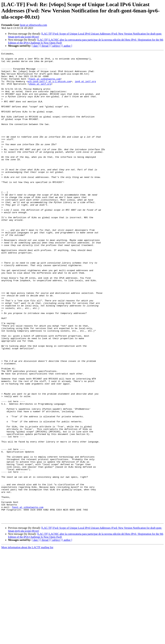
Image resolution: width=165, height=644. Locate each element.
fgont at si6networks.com (33, 25)
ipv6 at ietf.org (85, 87)
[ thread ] (45, 46)
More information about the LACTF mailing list (27, 641)
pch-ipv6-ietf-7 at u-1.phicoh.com (49, 87)
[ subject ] (56, 46)
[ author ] (67, 46)
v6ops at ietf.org (40, 90)
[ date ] (36, 46)
